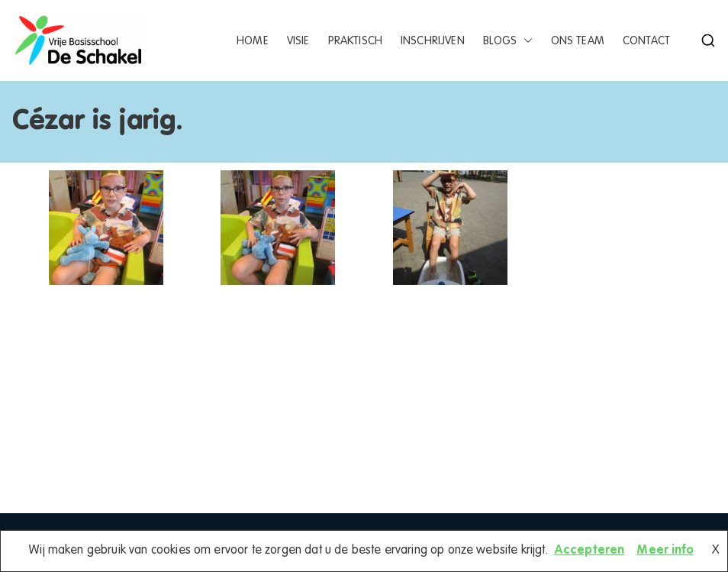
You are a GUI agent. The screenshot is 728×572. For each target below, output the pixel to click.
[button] (525, 41)
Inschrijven (433, 41)
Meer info (665, 551)
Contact (646, 41)
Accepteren (589, 551)
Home (253, 41)
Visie (298, 41)
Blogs (508, 41)
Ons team (578, 41)
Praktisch (355, 41)
